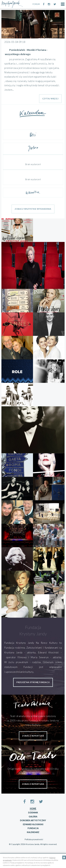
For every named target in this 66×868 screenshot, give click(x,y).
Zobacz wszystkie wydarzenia (33, 209)
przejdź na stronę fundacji (33, 682)
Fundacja (33, 828)
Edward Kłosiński (33, 824)
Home (33, 808)
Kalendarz (33, 832)
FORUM (36, 4)
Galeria (33, 817)
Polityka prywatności (34, 839)
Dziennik (33, 813)
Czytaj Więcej (50, 99)
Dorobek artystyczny (33, 820)
